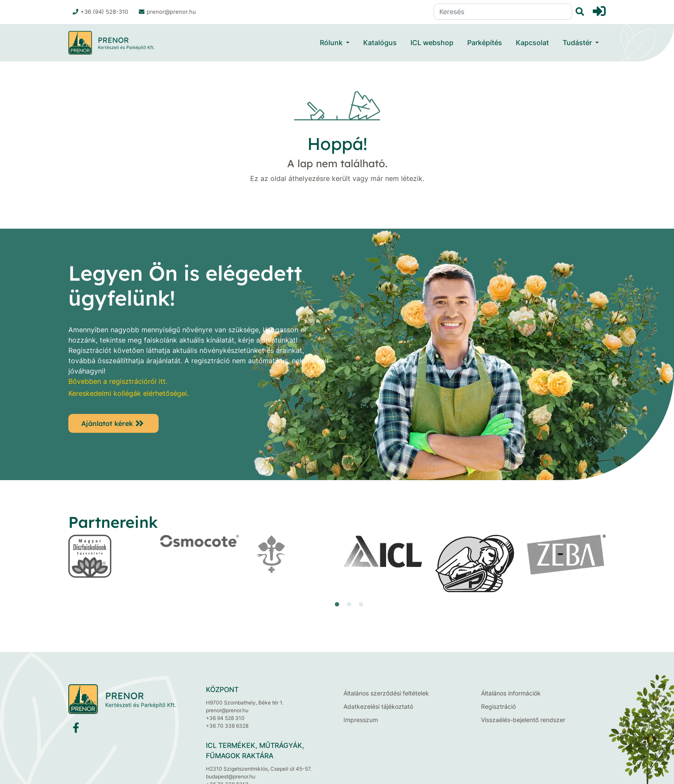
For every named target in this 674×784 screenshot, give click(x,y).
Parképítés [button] (485, 43)
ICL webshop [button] (432, 43)
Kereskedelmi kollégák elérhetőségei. (129, 393)
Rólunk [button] (332, 43)
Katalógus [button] (380, 43)
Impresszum (361, 720)
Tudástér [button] (578, 43)
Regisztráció (498, 706)
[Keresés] (503, 12)
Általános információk (511, 693)
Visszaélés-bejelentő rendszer (523, 720)
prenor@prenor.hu (167, 12)
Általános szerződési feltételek (386, 693)
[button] (337, 604)
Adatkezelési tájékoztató (378, 706)
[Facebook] (76, 730)
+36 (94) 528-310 (100, 12)
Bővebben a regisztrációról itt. (118, 381)
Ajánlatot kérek (107, 423)
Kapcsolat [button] (532, 43)
